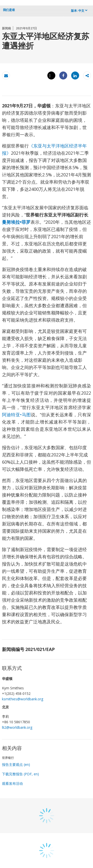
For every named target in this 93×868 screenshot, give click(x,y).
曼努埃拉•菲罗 (16, 222)
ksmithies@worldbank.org (23, 699)
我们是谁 (9, 10)
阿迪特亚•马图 (16, 415)
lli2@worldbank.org (17, 727)
